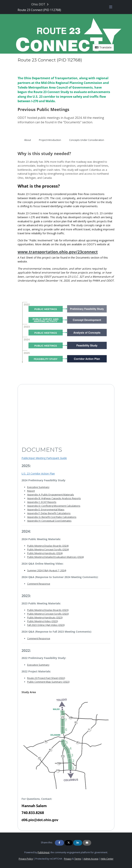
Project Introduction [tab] (50, 140)
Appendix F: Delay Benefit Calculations (49, 513)
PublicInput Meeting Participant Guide (44, 458)
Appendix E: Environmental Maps (46, 509)
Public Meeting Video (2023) (43, 621)
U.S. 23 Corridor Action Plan (38, 474)
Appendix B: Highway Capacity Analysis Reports (54, 498)
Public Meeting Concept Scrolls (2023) (48, 614)
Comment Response (39, 584)
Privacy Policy (26, 859)
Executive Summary (38, 487)
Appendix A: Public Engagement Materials (51, 495)
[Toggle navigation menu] (111, 7)
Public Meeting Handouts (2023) (45, 617)
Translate (103, 47)
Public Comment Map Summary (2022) (48, 682)
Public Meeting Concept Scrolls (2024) (48, 549)
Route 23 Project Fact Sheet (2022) (46, 678)
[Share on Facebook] (59, 843)
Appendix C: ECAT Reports (42, 502)
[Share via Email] (87, 843)
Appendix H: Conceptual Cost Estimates (49, 521)
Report (31, 491)
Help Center (107, 859)
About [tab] (28, 140)
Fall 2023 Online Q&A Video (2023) (46, 625)
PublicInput (44, 852)
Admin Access (91, 859)
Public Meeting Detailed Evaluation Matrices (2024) (55, 557)
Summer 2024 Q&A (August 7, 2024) (47, 570)
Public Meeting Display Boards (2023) (48, 610)
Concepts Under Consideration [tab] (87, 140)
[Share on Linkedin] (78, 843)
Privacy (68, 859)
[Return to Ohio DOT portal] (40, 4)
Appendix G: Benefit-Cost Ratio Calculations (52, 517)
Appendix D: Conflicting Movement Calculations (54, 506)
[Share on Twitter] (69, 843)
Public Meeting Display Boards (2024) (48, 546)
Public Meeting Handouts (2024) (45, 553)
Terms (78, 859)
